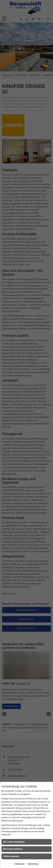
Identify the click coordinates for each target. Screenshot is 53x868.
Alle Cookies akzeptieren (14, 842)
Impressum (20, 864)
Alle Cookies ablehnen (13, 849)
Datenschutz (33, 864)
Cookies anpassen (11, 856)
